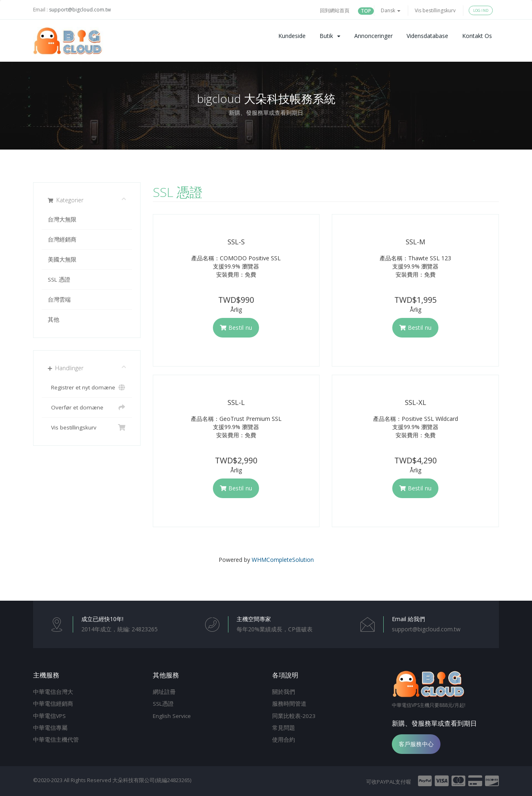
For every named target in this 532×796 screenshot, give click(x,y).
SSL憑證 (163, 704)
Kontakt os (477, 36)
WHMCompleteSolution (283, 560)
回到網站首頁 (335, 10)
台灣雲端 (59, 300)
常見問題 (284, 728)
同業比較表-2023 (294, 716)
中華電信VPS (49, 716)
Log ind (481, 10)
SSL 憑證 (59, 279)
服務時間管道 (289, 704)
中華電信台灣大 (53, 692)
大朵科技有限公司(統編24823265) (152, 780)
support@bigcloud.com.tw (80, 10)
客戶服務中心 (416, 744)
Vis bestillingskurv (435, 10)
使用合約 (284, 740)
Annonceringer (373, 36)
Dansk (391, 10)
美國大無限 (62, 259)
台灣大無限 (62, 219)
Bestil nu (236, 328)
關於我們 (284, 692)
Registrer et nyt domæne (87, 387)
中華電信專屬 (50, 728)
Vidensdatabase (427, 36)
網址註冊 (164, 692)
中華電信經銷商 (53, 704)
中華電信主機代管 (56, 740)
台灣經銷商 (62, 239)
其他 (54, 320)
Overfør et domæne (87, 407)
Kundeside (292, 36)
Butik (330, 36)
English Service (172, 716)
